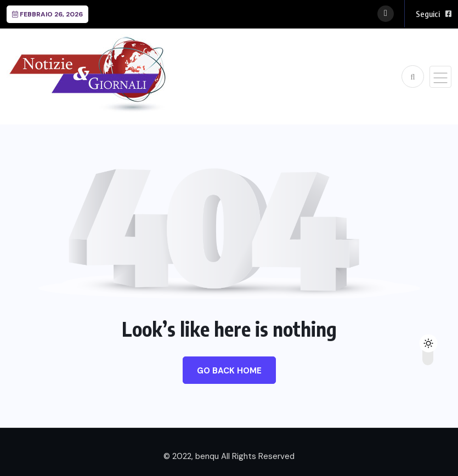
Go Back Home (229, 371)
